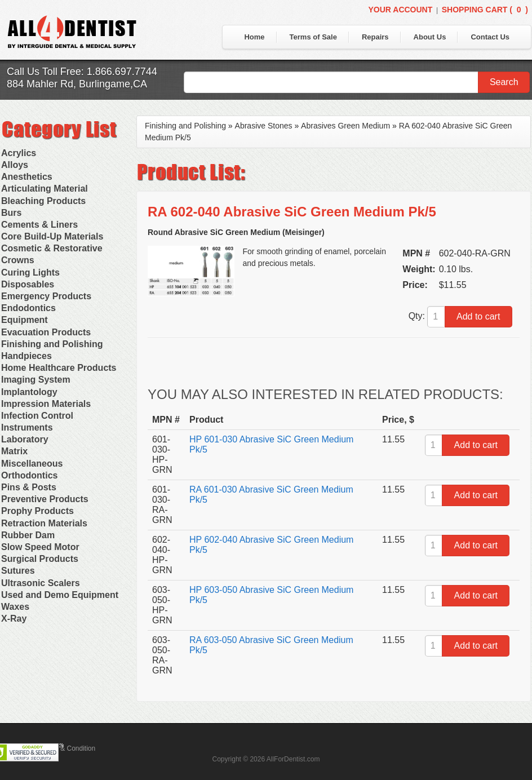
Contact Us (490, 37)
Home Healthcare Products (59, 368)
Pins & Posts (29, 487)
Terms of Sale (313, 37)
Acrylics (19, 153)
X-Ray (14, 619)
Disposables (28, 284)
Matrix (14, 451)
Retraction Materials (44, 523)
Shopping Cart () (485, 10)
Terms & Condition (68, 748)
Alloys (15, 165)
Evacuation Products (46, 332)
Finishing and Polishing (52, 344)
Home (254, 37)
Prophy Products (37, 511)
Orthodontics (29, 475)
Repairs (375, 37)
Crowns (18, 260)
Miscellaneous (32, 464)
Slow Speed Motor (40, 547)
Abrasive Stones (264, 126)
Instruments (27, 427)
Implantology (29, 392)
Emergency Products (46, 296)
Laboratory (25, 439)
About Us (430, 37)
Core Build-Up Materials (52, 236)
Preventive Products (45, 499)
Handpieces (26, 356)
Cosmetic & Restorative (52, 248)
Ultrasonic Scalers (41, 583)
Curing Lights (30, 272)
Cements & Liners (39, 225)
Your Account (400, 10)
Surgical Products (40, 559)
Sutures (18, 571)
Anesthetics (27, 177)
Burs (11, 213)
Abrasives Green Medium (345, 126)
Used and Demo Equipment (60, 595)
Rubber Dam (28, 535)
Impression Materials (46, 404)
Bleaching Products (43, 201)
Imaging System (36, 380)
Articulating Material (45, 189)
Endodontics (28, 308)
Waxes (15, 607)
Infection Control (37, 416)
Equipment (25, 320)
